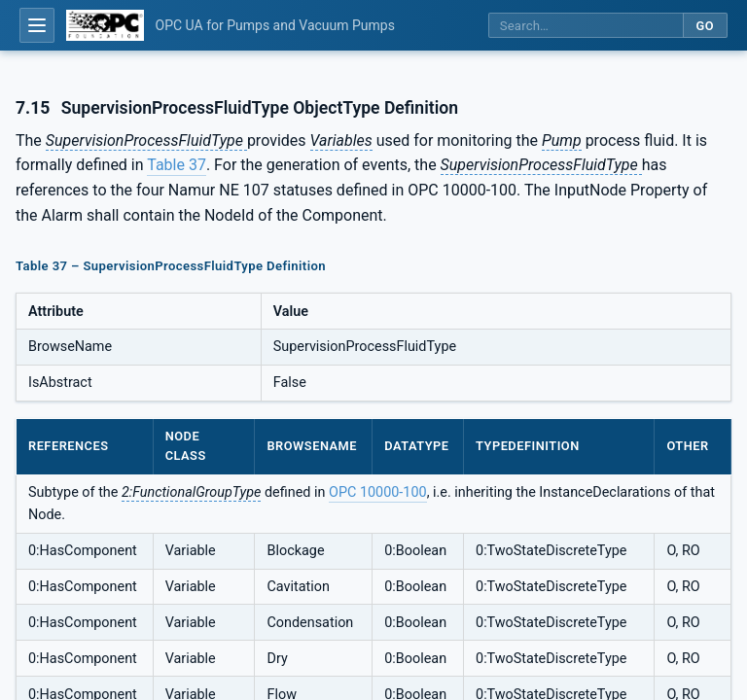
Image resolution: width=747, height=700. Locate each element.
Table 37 (177, 165)
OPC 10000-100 (378, 492)
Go (705, 26)
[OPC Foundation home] (105, 25)
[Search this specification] (586, 26)
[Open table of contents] (37, 25)
